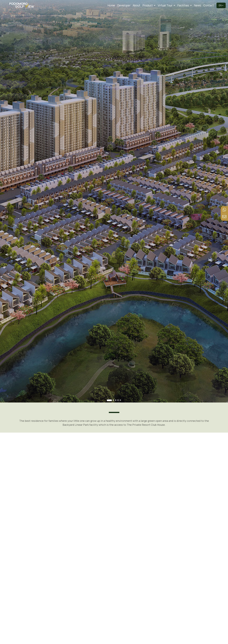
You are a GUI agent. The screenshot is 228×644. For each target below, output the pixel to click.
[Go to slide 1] (109, 400)
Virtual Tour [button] (165, 5)
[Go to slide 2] (113, 400)
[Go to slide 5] (120, 400)
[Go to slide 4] (118, 400)
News (198, 5)
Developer (124, 5)
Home (111, 5)
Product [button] (148, 5)
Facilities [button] (183, 5)
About (136, 5)
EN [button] (220, 5)
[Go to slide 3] (116, 400)
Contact (209, 5)
